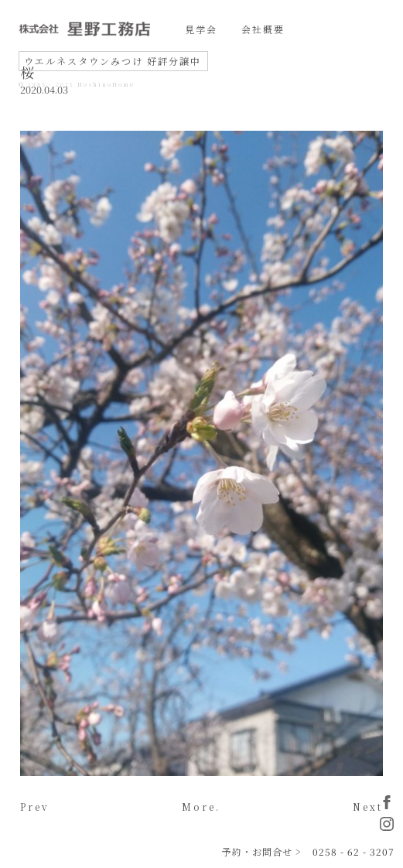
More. (201, 806)
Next (368, 806)
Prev (35, 806)
